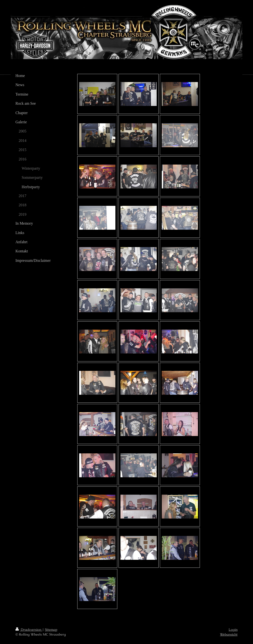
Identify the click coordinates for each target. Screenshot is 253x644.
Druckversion (29, 630)
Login (233, 630)
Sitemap (51, 630)
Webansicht (229, 634)
